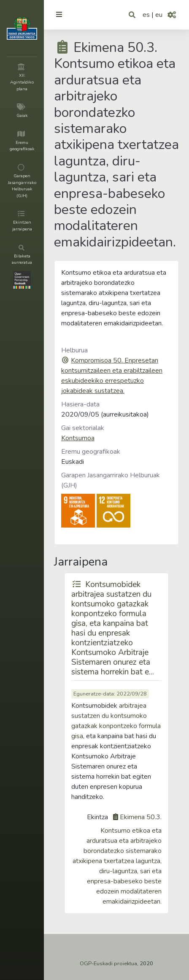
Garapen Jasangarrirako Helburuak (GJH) (111, 480)
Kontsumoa (78, 438)
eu (159, 15)
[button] (133, 15)
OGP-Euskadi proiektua (108, 964)
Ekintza (97, 817)
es (146, 15)
